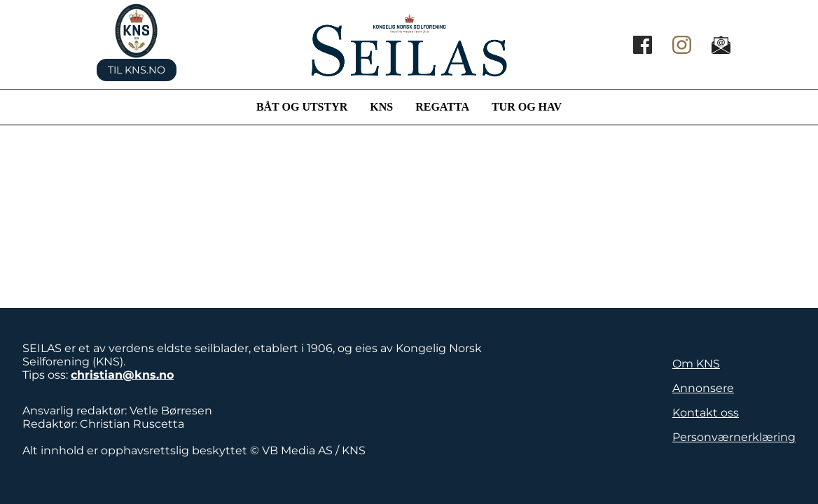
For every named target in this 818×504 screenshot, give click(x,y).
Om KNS (696, 364)
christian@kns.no (122, 375)
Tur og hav (527, 107)
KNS (381, 107)
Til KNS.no (137, 70)
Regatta (442, 107)
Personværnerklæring (734, 437)
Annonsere (703, 388)
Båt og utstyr (302, 107)
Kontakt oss (706, 413)
